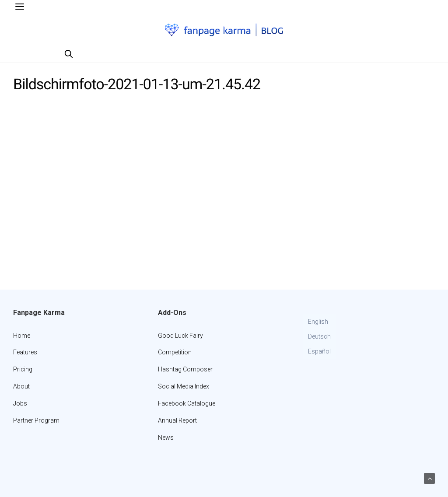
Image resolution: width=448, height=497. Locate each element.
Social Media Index (184, 386)
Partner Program (36, 420)
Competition (175, 352)
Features (25, 352)
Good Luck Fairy (180, 336)
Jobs (20, 403)
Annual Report (177, 420)
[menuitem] (319, 322)
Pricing (23, 369)
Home (22, 336)
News (166, 437)
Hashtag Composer (185, 369)
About (21, 386)
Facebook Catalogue (187, 403)
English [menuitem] (318, 322)
